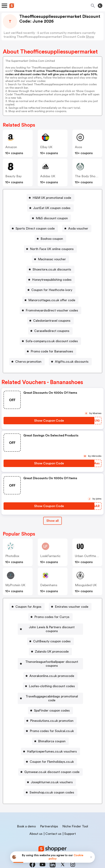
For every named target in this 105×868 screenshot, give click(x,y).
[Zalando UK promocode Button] (50, 648)
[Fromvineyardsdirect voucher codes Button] (50, 310)
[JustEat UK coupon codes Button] (50, 208)
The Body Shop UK (88, 176)
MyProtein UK (15, 585)
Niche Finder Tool (75, 815)
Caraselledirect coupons (52, 331)
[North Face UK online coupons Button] (50, 249)
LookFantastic (50, 556)
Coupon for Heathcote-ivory (52, 290)
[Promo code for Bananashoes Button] (50, 351)
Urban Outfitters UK (89, 556)
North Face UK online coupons (52, 249)
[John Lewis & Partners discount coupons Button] (50, 627)
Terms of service (74, 845)
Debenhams (49, 585)
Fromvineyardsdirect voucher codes (52, 310)
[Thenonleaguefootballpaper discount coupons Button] (50, 658)
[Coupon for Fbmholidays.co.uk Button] (50, 750)
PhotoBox (12, 556)
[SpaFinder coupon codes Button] (50, 699)
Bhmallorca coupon (52, 730)
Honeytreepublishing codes (52, 280)
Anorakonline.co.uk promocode (52, 668)
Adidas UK (48, 176)
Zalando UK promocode (52, 648)
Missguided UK (86, 585)
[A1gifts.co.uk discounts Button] (70, 362)
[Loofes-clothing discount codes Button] (50, 678)
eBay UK (46, 147)
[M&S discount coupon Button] (50, 218)
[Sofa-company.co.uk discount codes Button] (50, 341)
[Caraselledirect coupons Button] (50, 331)
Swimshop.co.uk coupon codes (52, 781)
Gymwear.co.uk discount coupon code (52, 760)
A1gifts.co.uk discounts (72, 362)
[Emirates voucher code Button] (70, 607)
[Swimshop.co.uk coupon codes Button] (50, 781)
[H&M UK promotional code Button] (50, 198)
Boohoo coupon (52, 239)
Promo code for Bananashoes (52, 351)
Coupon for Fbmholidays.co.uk (52, 750)
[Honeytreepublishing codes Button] (50, 280)
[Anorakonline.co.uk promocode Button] (50, 668)
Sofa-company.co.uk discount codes (52, 341)
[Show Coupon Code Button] (49, 421)
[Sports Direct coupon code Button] (34, 228)
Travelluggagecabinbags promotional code (52, 689)
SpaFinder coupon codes (52, 699)
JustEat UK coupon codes (52, 208)
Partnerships (49, 815)
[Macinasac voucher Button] (50, 259)
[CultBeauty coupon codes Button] (50, 637)
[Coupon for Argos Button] (27, 607)
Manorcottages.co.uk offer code (52, 300)
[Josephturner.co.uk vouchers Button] (50, 771)
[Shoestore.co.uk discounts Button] (50, 269)
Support (70, 822)
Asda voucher (78, 228)
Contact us (53, 822)
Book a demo (26, 815)
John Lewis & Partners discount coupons (52, 627)
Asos (79, 147)
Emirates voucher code (72, 607)
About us (36, 822)
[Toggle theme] (100, 6)
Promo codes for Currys (52, 617)
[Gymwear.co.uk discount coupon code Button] (50, 760)
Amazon (11, 147)
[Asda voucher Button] (77, 228)
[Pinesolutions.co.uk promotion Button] (50, 709)
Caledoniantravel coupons (52, 321)
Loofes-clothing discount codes (52, 678)
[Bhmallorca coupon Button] (50, 730)
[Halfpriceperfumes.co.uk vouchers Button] (50, 740)
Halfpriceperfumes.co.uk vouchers (52, 740)
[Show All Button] (52, 521)
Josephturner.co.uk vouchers (52, 771)
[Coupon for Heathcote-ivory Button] (50, 290)
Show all (52, 521)
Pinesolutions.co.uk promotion (52, 709)
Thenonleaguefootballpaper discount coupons (52, 658)
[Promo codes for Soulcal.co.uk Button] (50, 719)
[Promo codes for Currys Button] (50, 617)
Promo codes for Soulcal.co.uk (52, 719)
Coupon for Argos (28, 607)
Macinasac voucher (52, 259)
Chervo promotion (28, 362)
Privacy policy (55, 845)
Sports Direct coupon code (35, 228)
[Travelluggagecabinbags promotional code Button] (50, 689)
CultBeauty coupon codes (52, 637)
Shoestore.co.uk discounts (52, 269)
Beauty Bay (13, 176)
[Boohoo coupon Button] (50, 239)
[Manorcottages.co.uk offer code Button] (50, 300)
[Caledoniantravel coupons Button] (50, 321)
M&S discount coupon (52, 218)
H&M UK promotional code (52, 198)
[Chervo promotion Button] (27, 362)
